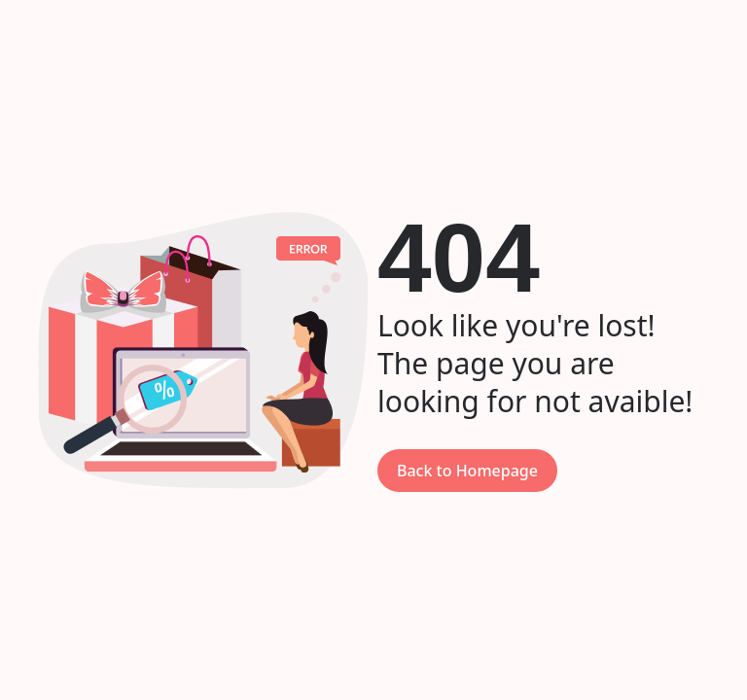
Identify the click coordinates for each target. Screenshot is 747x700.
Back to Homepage (467, 471)
